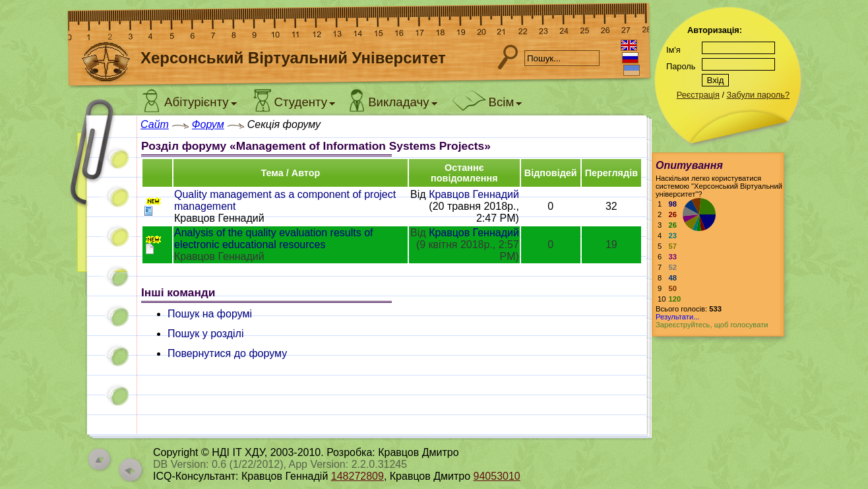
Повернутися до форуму (227, 353)
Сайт (155, 124)
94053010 (497, 476)
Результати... (677, 317)
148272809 (357, 476)
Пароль (681, 66)
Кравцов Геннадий (474, 194)
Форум (208, 124)
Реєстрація (698, 95)
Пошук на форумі (210, 314)
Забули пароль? (758, 95)
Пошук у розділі (206, 334)
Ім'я (673, 50)
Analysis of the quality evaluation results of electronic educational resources (274, 239)
